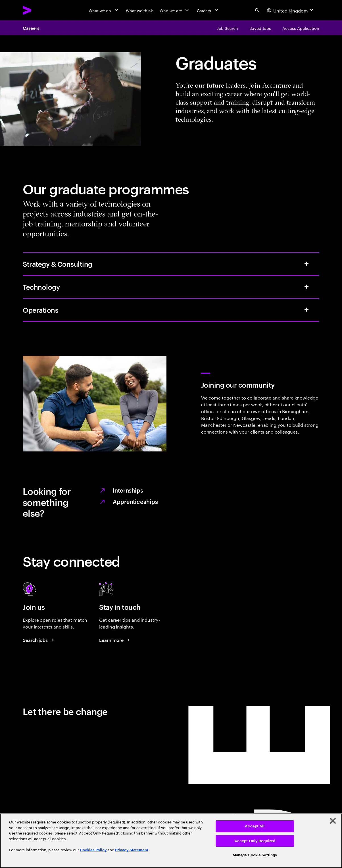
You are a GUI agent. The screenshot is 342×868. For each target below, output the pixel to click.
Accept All (255, 826)
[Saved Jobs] (260, 28)
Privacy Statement (132, 850)
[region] (171, 841)
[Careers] (208, 10)
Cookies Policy (93, 850)
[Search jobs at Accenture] (39, 640)
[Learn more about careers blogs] (115, 640)
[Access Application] (301, 28)
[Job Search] (228, 28)
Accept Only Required (255, 841)
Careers (31, 28)
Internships (128, 490)
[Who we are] (175, 10)
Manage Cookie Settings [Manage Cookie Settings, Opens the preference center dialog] (255, 855)
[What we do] (104, 10)
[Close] (333, 821)
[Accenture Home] (40, 10)
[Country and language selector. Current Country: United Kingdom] (291, 10)
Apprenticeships (135, 501)
